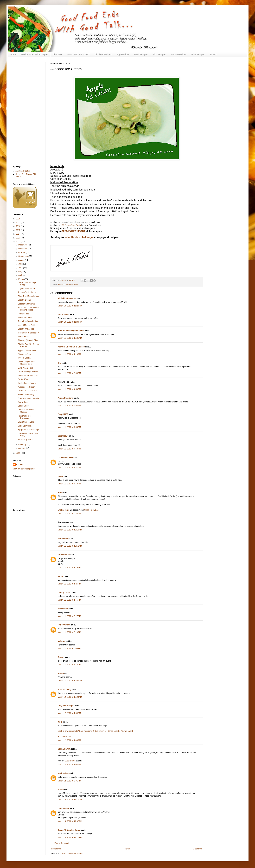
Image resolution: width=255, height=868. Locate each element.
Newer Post (56, 849)
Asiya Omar (63, 609)
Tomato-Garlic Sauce (27, 292)
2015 (19, 230)
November (23, 249)
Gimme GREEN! (91, 510)
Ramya (61, 657)
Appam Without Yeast (27, 350)
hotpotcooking (64, 690)
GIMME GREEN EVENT (73, 231)
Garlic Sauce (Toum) (27, 383)
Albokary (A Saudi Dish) (28, 340)
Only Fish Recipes (66, 706)
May (20, 271)
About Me (58, 54)
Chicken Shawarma (26, 304)
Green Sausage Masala (28, 372)
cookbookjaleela (65, 457)
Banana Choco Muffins (28, 375)
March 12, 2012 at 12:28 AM (70, 697)
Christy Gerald (64, 593)
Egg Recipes (123, 54)
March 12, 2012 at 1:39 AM (69, 713)
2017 (19, 223)
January (22, 448)
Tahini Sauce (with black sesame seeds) (28, 309)
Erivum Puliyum (64, 737)
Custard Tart (23, 379)
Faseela (20, 465)
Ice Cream (69, 284)
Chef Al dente (64, 510)
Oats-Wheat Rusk (26, 368)
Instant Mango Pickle (27, 325)
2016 (19, 226)
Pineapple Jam (24, 354)
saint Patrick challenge (79, 237)
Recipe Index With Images (35, 54)
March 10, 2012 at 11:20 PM (70, 306)
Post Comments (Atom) (72, 854)
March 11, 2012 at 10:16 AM (70, 530)
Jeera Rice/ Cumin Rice (28, 321)
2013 (19, 238)
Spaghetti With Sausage (28, 430)
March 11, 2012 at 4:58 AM (69, 427)
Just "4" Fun (70, 761)
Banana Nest (23, 406)
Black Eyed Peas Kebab (28, 296)
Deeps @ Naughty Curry (69, 830)
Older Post (198, 849)
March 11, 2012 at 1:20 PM (69, 568)
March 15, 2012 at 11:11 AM (70, 837)
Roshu (61, 673)
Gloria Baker (63, 314)
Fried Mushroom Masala (28, 398)
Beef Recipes (141, 54)
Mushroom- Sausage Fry (29, 333)
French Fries (23, 314)
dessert (61, 284)
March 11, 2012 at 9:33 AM (69, 514)
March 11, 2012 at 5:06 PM (69, 648)
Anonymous (63, 539)
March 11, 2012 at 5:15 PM (69, 665)
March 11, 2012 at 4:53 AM (69, 389)
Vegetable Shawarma (27, 289)
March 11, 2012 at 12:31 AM (70, 338)
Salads (213, 54)
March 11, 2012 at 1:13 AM (69, 354)
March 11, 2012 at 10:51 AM (70, 546)
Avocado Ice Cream (26, 387)
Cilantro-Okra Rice (26, 329)
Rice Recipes (198, 54)
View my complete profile (24, 469)
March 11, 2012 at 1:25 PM (69, 584)
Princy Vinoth (64, 625)
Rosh (60, 493)
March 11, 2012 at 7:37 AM (69, 468)
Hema (60, 476)
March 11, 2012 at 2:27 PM (69, 616)
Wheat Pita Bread (25, 318)
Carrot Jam (23, 402)
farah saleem (64, 773)
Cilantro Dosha (24, 300)
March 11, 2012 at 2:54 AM (69, 373)
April (21, 275)
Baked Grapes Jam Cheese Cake (26, 363)
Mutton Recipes (179, 54)
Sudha (61, 789)
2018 (19, 219)
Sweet (76, 284)
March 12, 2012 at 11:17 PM (70, 800)
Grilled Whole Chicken (28, 391)
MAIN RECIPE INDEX (79, 54)
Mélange (62, 641)
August (22, 260)
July (20, 264)
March (21, 279)
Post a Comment (62, 843)
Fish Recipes (159, 54)
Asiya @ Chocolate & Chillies (71, 347)
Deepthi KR (63, 414)
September (23, 256)
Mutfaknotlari (64, 555)
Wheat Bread (24, 337)
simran (61, 576)
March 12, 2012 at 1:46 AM (69, 740)
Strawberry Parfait (26, 440)
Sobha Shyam (64, 749)
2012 (19, 242)
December (23, 245)
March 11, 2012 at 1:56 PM (69, 600)
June (21, 268)
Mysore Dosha (24, 358)
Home (13, 54)
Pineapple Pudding (26, 394)
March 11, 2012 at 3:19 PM (69, 632)
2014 (19, 234)
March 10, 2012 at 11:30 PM (70, 322)
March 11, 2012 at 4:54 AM (69, 406)
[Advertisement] (26, 111)
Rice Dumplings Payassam (25, 417)
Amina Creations (65, 398)
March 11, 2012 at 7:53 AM (69, 484)
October (22, 252)
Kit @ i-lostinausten (67, 298)
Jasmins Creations (23, 171)
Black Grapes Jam (26, 422)
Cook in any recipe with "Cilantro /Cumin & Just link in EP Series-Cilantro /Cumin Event (95, 731)
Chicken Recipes (103, 54)
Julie (60, 722)
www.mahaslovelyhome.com (71, 331)
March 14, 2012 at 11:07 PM (70, 821)
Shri (60, 363)
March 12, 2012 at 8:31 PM (69, 781)
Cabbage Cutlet (25, 426)
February (22, 444)
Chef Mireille (63, 808)
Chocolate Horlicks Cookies (26, 411)
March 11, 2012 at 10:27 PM (70, 681)
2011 (19, 453)
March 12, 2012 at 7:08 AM (69, 765)
